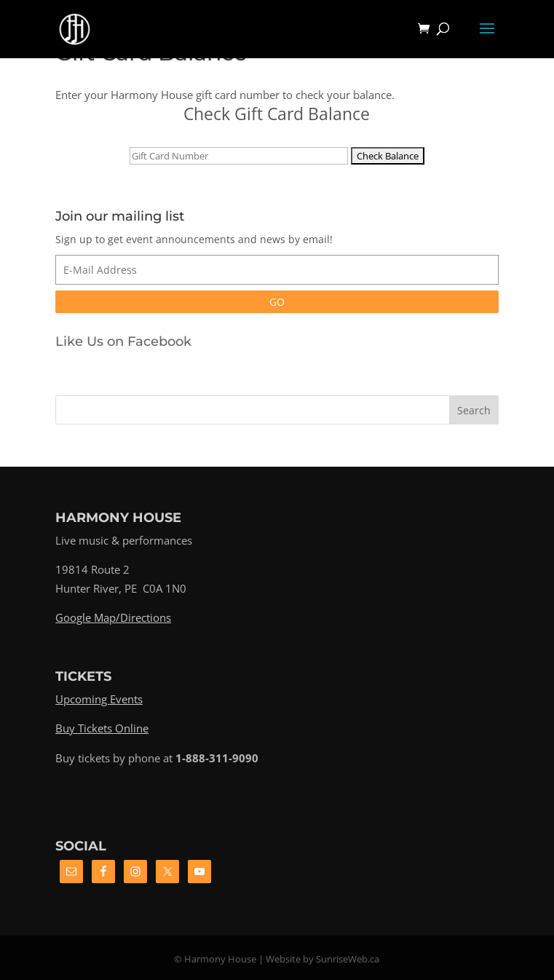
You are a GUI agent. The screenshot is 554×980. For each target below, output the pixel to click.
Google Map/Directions (113, 617)
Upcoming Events (99, 699)
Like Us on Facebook (123, 341)
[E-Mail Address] (277, 270)
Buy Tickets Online (102, 728)
